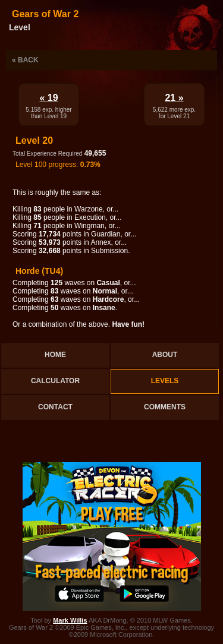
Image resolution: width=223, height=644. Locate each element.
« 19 (48, 98)
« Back (25, 60)
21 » (174, 98)
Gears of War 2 (45, 14)
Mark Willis (70, 620)
